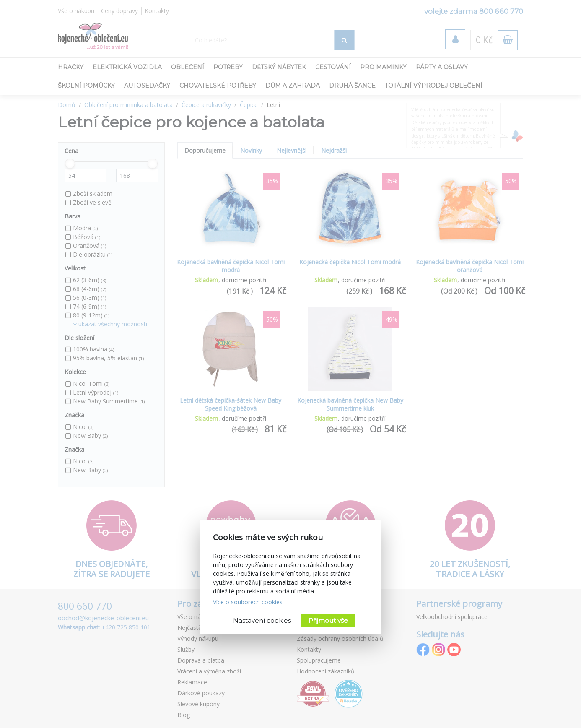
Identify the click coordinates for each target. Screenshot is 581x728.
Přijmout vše (328, 620)
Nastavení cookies (262, 620)
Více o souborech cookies (248, 602)
